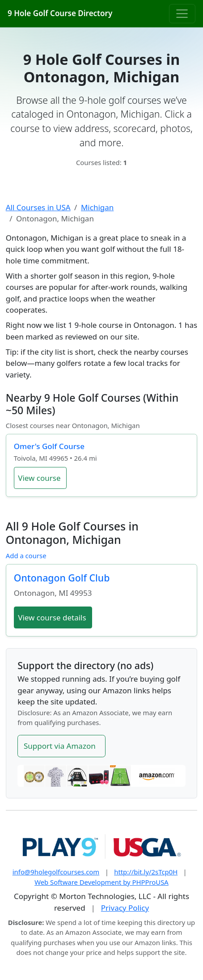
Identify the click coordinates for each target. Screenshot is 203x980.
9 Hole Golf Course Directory (60, 13)
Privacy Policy (125, 908)
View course (39, 478)
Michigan (97, 207)
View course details (52, 617)
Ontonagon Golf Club (62, 578)
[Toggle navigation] (182, 13)
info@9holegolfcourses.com (56, 872)
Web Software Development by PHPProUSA (101, 882)
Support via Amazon (60, 746)
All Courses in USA (38, 207)
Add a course (26, 556)
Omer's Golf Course (49, 446)
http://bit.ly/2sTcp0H (146, 872)
